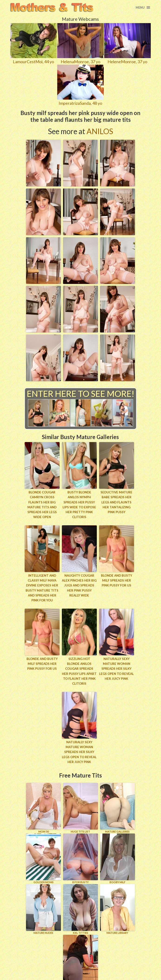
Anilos (100, 131)
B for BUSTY (80, 852)
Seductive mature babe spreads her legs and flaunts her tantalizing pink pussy (116, 502)
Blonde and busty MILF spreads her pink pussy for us (117, 580)
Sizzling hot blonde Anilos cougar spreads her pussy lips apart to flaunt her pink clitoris (79, 668)
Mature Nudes (44, 902)
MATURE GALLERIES (117, 801)
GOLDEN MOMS (44, 852)
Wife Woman (80, 953)
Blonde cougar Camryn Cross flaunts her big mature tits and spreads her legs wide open (42, 504)
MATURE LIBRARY (117, 902)
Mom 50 (44, 801)
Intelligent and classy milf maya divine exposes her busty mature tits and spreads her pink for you (42, 587)
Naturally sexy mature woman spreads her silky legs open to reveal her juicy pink (117, 668)
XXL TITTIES (80, 902)
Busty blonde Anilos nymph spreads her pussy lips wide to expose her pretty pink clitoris (79, 504)
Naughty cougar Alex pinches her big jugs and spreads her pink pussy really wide (79, 585)
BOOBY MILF (117, 852)
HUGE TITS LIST (80, 801)
